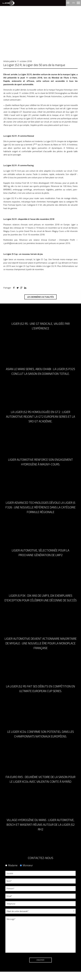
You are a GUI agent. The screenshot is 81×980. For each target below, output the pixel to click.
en (74, 3)
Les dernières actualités (40, 297)
